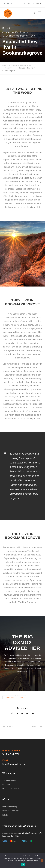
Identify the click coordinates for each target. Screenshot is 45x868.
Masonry (10, 32)
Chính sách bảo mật (10, 811)
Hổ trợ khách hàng (10, 807)
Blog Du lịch (7, 784)
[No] (42, 860)
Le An (9, 28)
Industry (24, 36)
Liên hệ (5, 815)
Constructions (12, 36)
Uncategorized (22, 32)
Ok (23, 864)
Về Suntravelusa (9, 780)
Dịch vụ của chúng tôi (11, 788)
